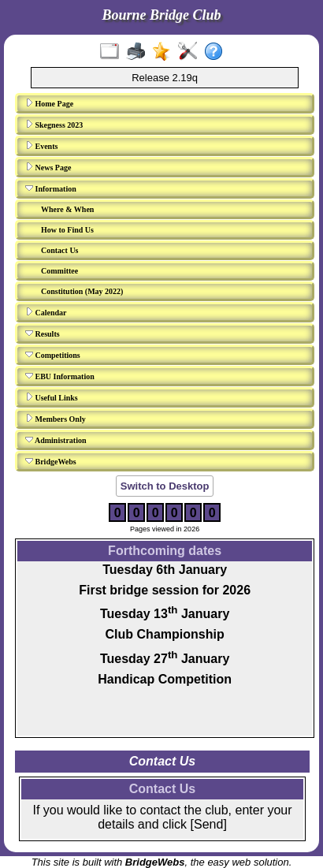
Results (43, 333)
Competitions (53, 355)
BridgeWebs (51, 461)
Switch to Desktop (165, 486)
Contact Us (60, 250)
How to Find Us (67, 230)
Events (41, 146)
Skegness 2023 (54, 125)
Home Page (49, 103)
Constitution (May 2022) (82, 291)
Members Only (56, 419)
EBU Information (60, 376)
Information (51, 188)
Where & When (67, 209)
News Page (48, 167)
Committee (59, 271)
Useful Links (52, 397)
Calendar (46, 312)
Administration (56, 440)
